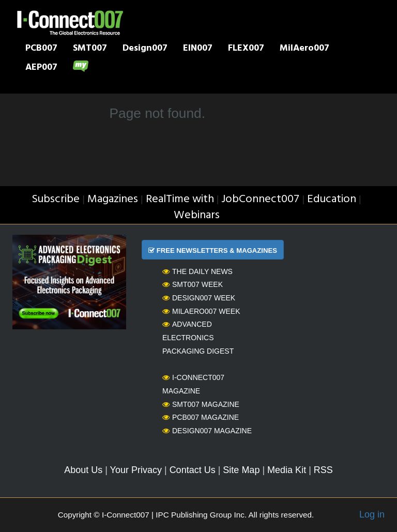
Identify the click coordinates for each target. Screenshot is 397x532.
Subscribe (56, 199)
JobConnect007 (260, 199)
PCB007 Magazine (201, 417)
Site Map (241, 470)
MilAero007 (304, 49)
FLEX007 (246, 49)
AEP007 (41, 68)
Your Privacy (136, 470)
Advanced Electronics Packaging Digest (198, 337)
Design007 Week (199, 298)
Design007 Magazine (207, 431)
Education (332, 199)
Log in (372, 514)
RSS (323, 470)
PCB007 (41, 49)
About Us (83, 470)
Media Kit (287, 470)
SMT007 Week (193, 284)
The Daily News (197, 271)
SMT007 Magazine (201, 404)
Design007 (145, 49)
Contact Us (193, 470)
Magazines (113, 199)
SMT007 (90, 49)
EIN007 (198, 49)
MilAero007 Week (201, 311)
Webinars (197, 215)
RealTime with (180, 199)
